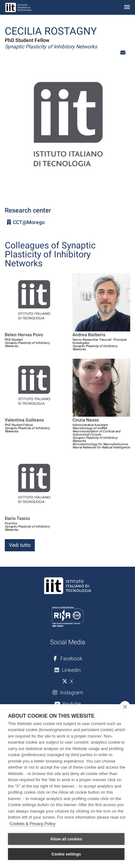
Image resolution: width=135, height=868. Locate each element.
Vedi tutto (20, 545)
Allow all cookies (66, 839)
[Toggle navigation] (127, 8)
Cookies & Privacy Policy (33, 824)
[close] (125, 706)
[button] (123, 53)
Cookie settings (66, 854)
